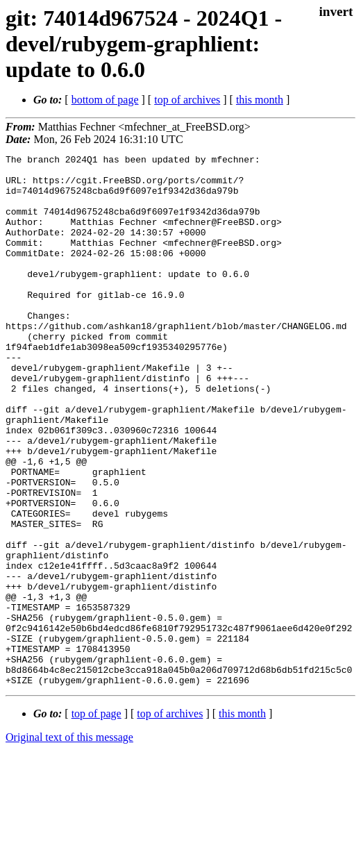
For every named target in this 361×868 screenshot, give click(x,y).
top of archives (187, 100)
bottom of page (105, 100)
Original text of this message (69, 843)
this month (260, 100)
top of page (96, 820)
